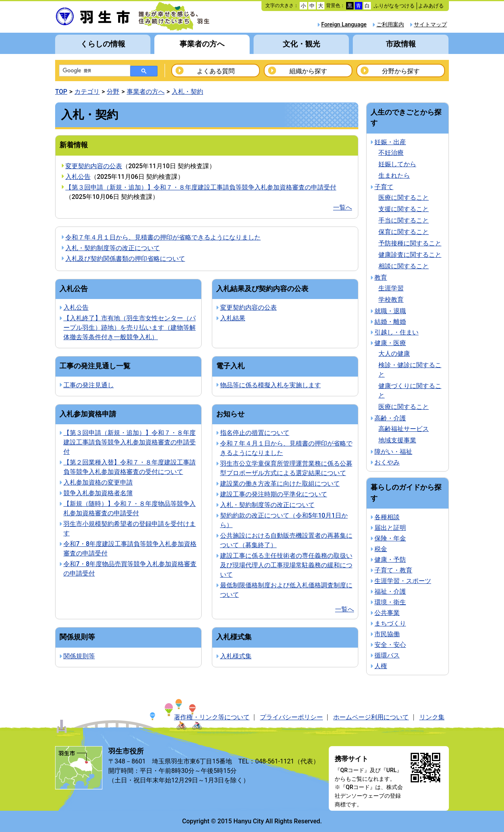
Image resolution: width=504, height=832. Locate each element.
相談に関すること (404, 266)
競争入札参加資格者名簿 (98, 493)
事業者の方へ (202, 44)
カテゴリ (87, 92)
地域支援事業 (397, 440)
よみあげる (431, 6)
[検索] (94, 71)
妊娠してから (397, 164)
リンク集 (432, 717)
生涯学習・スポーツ (403, 581)
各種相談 (387, 517)
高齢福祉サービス (404, 429)
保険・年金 (390, 538)
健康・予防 (390, 560)
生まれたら (394, 175)
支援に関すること (404, 209)
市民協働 (387, 634)
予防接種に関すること (410, 243)
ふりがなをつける (394, 6)
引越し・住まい (397, 332)
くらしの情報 (103, 44)
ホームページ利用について (371, 717)
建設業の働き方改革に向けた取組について (280, 484)
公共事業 (387, 613)
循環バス (387, 655)
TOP (61, 92)
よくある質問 (216, 71)
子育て (384, 187)
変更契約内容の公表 (94, 166)
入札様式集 (236, 656)
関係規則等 (79, 656)
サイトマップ (430, 25)
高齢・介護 (390, 418)
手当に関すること (404, 220)
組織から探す (308, 71)
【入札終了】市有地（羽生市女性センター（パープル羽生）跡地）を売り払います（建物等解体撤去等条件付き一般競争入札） (130, 328)
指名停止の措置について (255, 433)
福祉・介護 (390, 591)
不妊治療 (391, 153)
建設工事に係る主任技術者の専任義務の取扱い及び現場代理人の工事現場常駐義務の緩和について (286, 565)
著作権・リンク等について (212, 717)
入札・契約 (187, 92)
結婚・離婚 (390, 322)
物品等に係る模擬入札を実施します (271, 385)
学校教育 (391, 300)
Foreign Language (344, 25)
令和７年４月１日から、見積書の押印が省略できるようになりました (163, 237)
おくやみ (387, 462)
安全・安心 (390, 645)
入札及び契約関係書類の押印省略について (125, 259)
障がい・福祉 (393, 452)
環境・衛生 (390, 602)
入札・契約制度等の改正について (113, 248)
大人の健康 (394, 354)
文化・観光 (301, 44)
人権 (381, 666)
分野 (113, 92)
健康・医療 (390, 343)
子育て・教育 (393, 570)
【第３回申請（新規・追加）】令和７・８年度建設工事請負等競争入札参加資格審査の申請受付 (201, 187)
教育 (381, 278)
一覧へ (343, 207)
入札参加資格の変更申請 (98, 482)
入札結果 (233, 318)
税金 (381, 549)
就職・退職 (390, 311)
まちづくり (390, 623)
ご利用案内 (390, 25)
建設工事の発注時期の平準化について (274, 494)
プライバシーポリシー (291, 717)
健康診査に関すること (410, 255)
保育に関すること (404, 232)
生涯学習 (391, 288)
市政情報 (401, 44)
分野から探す (401, 71)
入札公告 (78, 177)
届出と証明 (390, 528)
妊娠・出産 (390, 142)
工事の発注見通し (89, 385)
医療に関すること (404, 198)
